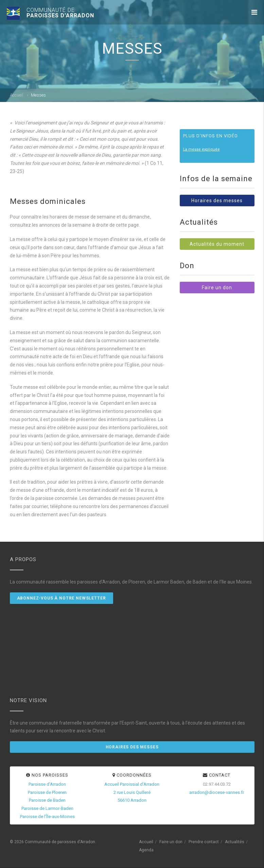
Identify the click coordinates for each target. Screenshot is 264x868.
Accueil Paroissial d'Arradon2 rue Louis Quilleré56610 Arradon (132, 792)
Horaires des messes (217, 201)
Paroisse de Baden (47, 800)
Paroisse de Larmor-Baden (47, 808)
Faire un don (217, 288)
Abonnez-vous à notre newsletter (61, 598)
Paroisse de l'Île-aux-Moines (47, 817)
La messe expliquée (201, 149)
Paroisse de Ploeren (47, 792)
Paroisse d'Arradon (47, 784)
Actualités (235, 842)
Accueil (16, 95)
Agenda (146, 850)
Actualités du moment (217, 244)
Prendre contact (204, 842)
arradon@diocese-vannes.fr (217, 792)
